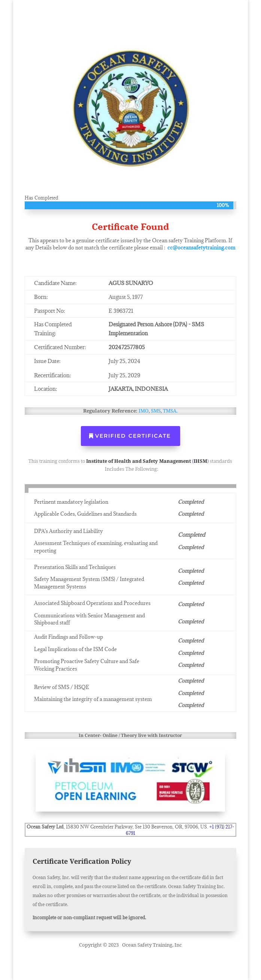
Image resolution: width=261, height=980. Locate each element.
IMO (144, 411)
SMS (156, 411)
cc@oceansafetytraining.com (201, 248)
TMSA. (170, 411)
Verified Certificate (133, 436)
